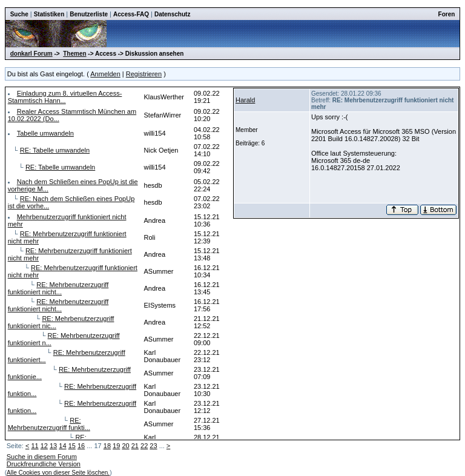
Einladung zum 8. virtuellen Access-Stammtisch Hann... (65, 97)
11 (35, 446)
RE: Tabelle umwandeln (55, 150)
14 (62, 446)
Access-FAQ (131, 14)
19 (116, 446)
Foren (447, 14)
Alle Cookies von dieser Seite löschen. (58, 473)
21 (135, 446)
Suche (19, 14)
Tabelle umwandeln (45, 133)
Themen (74, 54)
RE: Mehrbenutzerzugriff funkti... (49, 424)
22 (144, 446)
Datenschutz (172, 14)
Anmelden (105, 74)
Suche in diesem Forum (42, 457)
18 (107, 446)
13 (53, 446)
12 (44, 446)
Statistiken (49, 14)
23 (153, 446)
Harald (245, 100)
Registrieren (144, 74)
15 (72, 446)
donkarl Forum (31, 54)
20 (125, 446)
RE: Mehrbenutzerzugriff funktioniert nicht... (58, 288)
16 (81, 446)
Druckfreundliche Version (44, 464)
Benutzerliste (89, 14)
